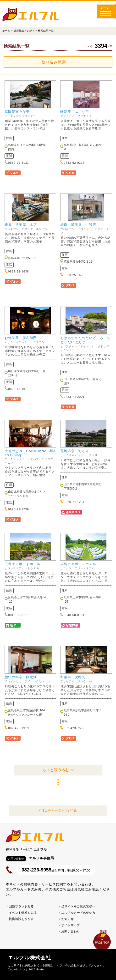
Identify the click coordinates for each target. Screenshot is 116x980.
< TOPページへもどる (58, 810)
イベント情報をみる (23, 913)
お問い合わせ (71, 931)
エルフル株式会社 (29, 958)
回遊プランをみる (21, 906)
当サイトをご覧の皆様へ (78, 906)
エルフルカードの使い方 (78, 913)
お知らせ (67, 919)
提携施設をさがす (24, 31)
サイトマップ (71, 925)
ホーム (6, 31)
